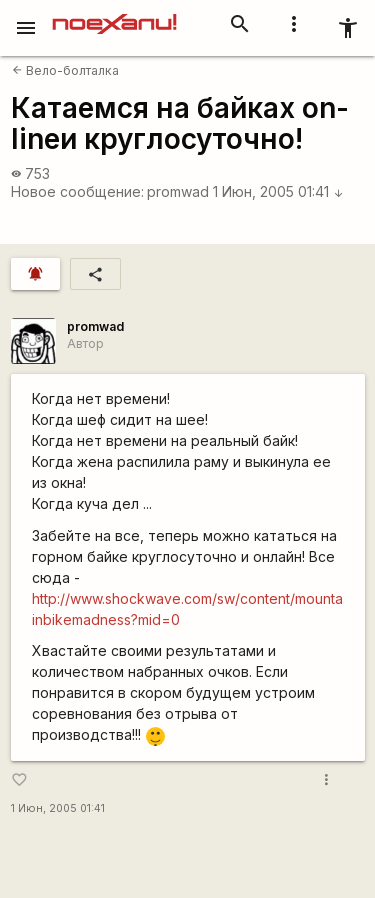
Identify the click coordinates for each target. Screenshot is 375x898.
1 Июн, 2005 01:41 (278, 191)
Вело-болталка (65, 70)
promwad (178, 191)
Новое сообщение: (77, 191)
